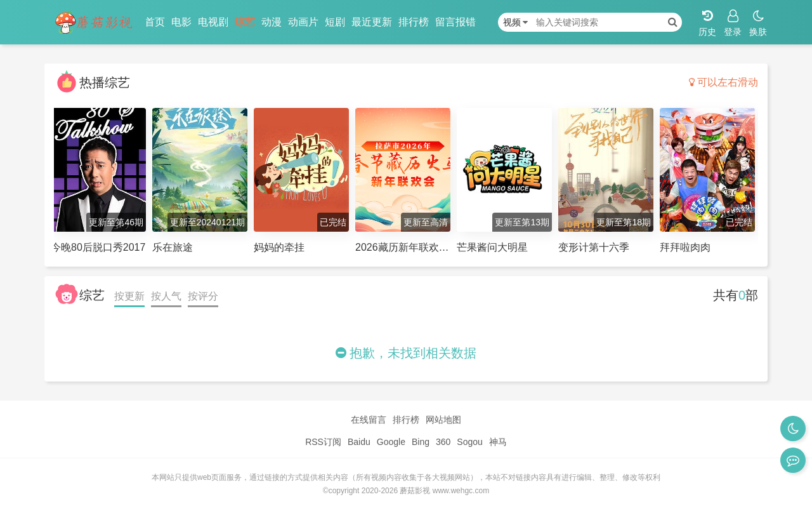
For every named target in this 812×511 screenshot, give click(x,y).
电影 (181, 22)
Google (391, 442)
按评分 (203, 296)
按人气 (166, 296)
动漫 (272, 22)
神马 (498, 442)
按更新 (129, 296)
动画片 (303, 22)
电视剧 (213, 22)
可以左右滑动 (724, 82)
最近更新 (372, 22)
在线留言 (369, 420)
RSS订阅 (323, 442)
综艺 (245, 22)
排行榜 (414, 22)
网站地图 (443, 420)
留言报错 (455, 22)
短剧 (335, 22)
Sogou (469, 442)
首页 (155, 22)
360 (443, 442)
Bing (421, 442)
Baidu (359, 442)
